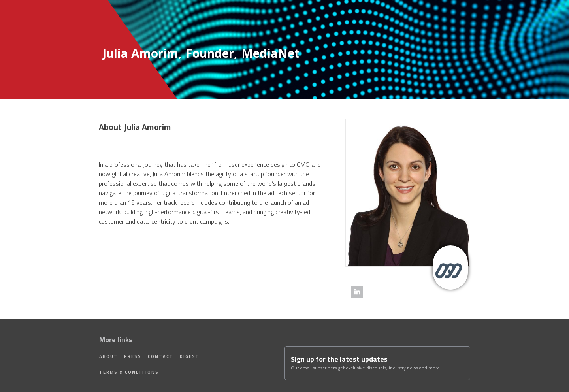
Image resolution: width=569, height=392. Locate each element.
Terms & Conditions (129, 372)
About (108, 356)
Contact (161, 356)
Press (133, 356)
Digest (190, 356)
